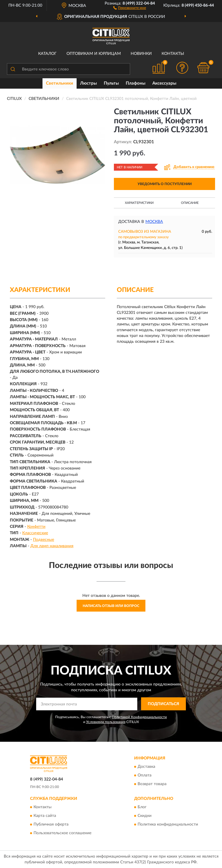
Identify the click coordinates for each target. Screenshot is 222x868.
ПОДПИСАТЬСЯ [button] (163, 704)
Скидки (145, 816)
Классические (35, 533)
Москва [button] (154, 222)
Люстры (88, 83)
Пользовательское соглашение (62, 833)
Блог (142, 807)
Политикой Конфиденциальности (139, 717)
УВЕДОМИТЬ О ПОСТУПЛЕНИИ (165, 184)
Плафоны (136, 83)
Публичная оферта (51, 824)
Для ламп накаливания (52, 546)
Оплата (145, 775)
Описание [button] (190, 203)
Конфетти (36, 527)
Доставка (146, 767)
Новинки (141, 54)
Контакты (173, 54)
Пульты (111, 83)
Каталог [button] (47, 54)
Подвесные (44, 540)
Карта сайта (45, 816)
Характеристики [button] (139, 203)
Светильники (60, 83)
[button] (130, 8)
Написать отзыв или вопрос (111, 606)
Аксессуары (164, 83)
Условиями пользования (106, 722)
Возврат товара (152, 784)
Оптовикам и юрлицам (94, 54)
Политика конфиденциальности (168, 824)
